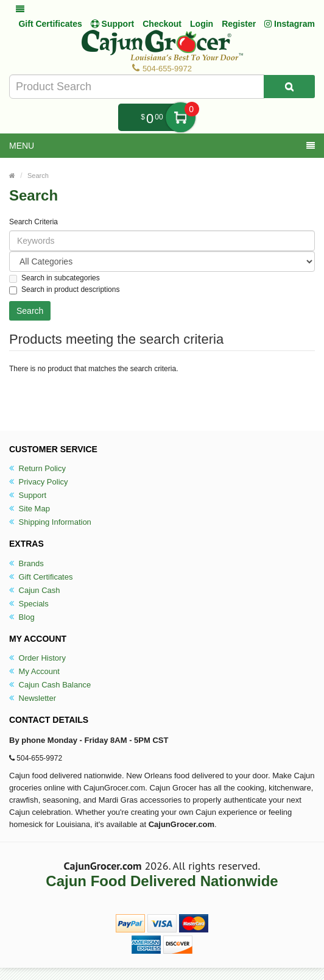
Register (239, 24)
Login (202, 24)
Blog (22, 617)
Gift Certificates (50, 24)
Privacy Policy (39, 482)
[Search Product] (289, 87)
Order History (37, 658)
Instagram (290, 24)
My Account (34, 671)
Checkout (162, 24)
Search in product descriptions (64, 290)
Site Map (30, 509)
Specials (29, 604)
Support (28, 495)
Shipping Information (50, 522)
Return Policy (37, 468)
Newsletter (33, 698)
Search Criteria (33, 222)
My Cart (181, 117)
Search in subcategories (55, 278)
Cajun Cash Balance (50, 685)
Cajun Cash (35, 590)
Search (38, 176)
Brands (26, 563)
